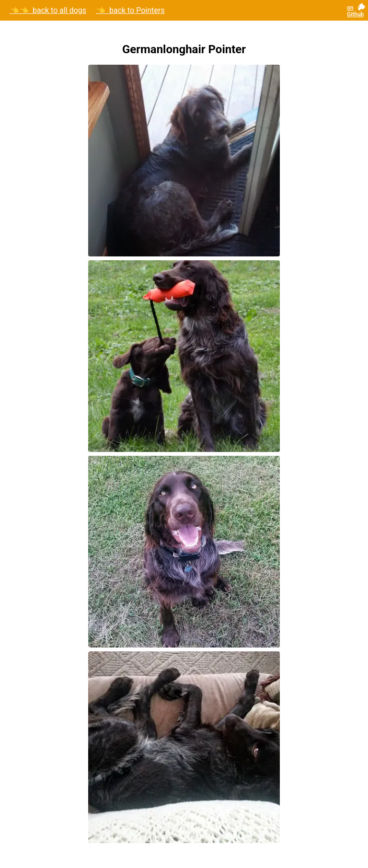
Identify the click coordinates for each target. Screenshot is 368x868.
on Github (355, 11)
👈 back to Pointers (130, 11)
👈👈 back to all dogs (48, 11)
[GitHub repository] (358, 11)
